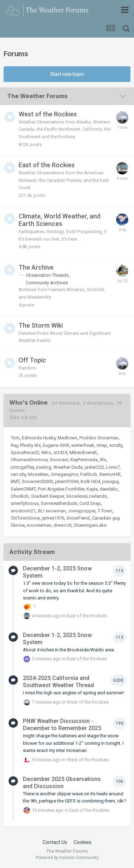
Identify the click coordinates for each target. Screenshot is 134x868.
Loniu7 (113, 467)
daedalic (109, 489)
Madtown (67, 438)
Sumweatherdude (59, 503)
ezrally (116, 445)
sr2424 (60, 452)
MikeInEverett (83, 452)
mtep (102, 445)
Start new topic (67, 74)
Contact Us (55, 842)
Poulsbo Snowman (99, 438)
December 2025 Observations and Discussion (62, 783)
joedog (44, 467)
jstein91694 (67, 481)
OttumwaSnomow (29, 460)
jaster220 (94, 467)
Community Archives (47, 283)
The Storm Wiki (41, 325)
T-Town (105, 511)
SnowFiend (78, 518)
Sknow (18, 525)
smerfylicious (25, 503)
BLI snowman (52, 511)
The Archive (36, 267)
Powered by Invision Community (67, 858)
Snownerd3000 (37, 481)
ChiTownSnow (25, 518)
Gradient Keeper (48, 496)
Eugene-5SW (56, 445)
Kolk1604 (90, 481)
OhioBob (20, 496)
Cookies (83, 842)
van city (18, 474)
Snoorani (59, 460)
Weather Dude (68, 467)
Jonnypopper (82, 511)
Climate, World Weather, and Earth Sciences (59, 220)
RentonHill (110, 474)
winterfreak (83, 445)
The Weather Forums (37, 96)
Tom (15, 438)
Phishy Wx (30, 445)
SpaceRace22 (25, 452)
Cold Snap (90, 503)
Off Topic (32, 360)
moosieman (39, 525)
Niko (46, 452)
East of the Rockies (47, 165)
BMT (15, 481)
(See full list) (23, 417)
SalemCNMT (23, 489)
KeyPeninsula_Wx (88, 460)
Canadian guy (106, 518)
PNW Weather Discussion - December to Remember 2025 (62, 725)
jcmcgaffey (22, 467)
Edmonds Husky (39, 438)
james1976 (53, 518)
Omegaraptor (64, 474)
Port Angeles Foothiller (61, 489)
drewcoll (63, 525)
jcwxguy (110, 481)
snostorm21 (23, 511)
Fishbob (89, 474)
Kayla (92, 489)
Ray (14, 445)
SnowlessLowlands (86, 496)
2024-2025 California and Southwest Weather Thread (58, 682)
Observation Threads (47, 275)
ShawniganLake (90, 525)
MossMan (38, 474)
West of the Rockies (48, 114)
